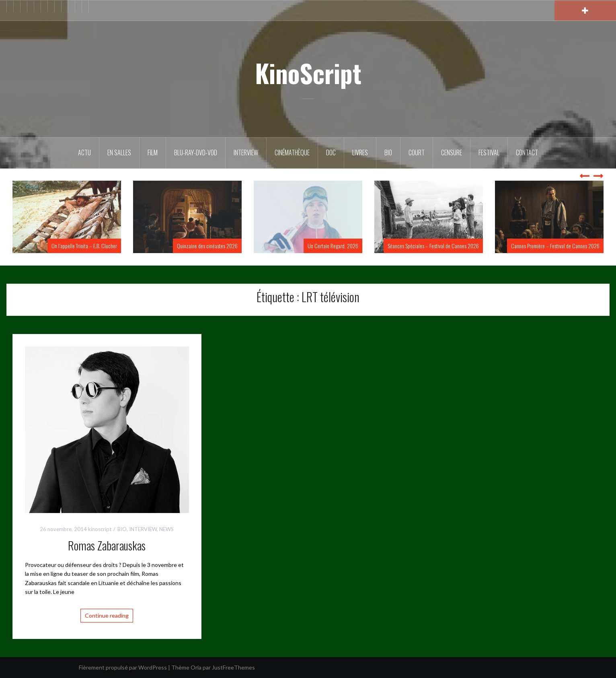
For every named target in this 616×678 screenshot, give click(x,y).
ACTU (84, 152)
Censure (452, 152)
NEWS (166, 529)
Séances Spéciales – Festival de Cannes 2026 (433, 246)
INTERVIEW (143, 529)
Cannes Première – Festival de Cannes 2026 (555, 246)
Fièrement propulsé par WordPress (123, 667)
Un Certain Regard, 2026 (333, 246)
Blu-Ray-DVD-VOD (196, 152)
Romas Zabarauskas (107, 545)
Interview (246, 152)
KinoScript (308, 73)
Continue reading (107, 615)
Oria (196, 667)
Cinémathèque (292, 152)
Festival (489, 152)
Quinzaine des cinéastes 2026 (207, 246)
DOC (331, 152)
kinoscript (100, 529)
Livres (360, 152)
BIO (388, 152)
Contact (527, 152)
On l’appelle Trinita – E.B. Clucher (84, 246)
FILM (153, 152)
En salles (119, 152)
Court (417, 152)
